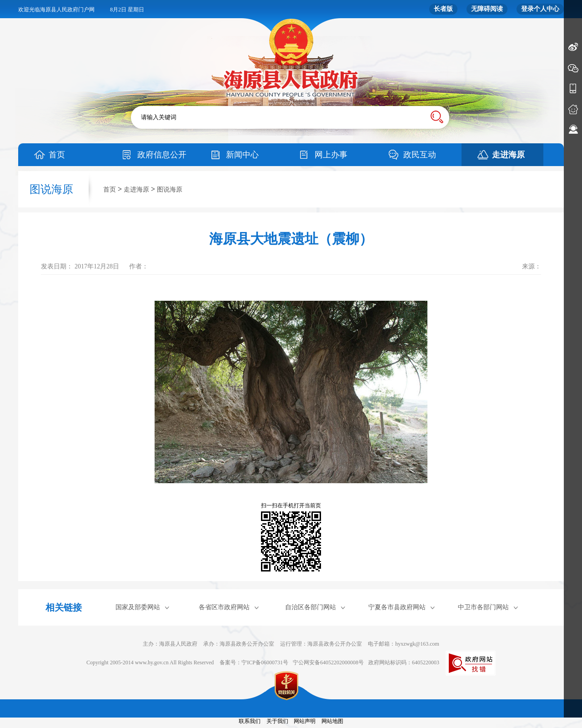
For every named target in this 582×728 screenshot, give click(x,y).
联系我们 (250, 721)
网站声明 (305, 721)
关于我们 (277, 721)
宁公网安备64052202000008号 (328, 662)
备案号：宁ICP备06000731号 (254, 662)
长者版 (443, 9)
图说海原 (170, 190)
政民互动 (420, 155)
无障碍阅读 (487, 9)
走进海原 (508, 155)
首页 (57, 155)
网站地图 (332, 721)
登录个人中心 (540, 9)
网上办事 (331, 155)
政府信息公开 (162, 155)
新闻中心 (242, 155)
